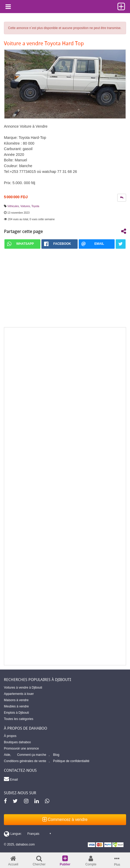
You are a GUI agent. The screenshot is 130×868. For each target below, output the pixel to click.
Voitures (25, 206)
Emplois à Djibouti (16, 713)
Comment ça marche (32, 755)
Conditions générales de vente (25, 761)
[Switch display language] (27, 834)
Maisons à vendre (16, 700)
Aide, (7, 755)
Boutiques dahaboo (17, 742)
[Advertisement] (65, 496)
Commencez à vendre (65, 819)
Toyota (35, 206)
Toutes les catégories (19, 719)
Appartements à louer (19, 694)
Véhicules (13, 206)
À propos (10, 736)
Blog (56, 755)
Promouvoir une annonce (21, 748)
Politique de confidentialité (71, 761)
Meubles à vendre (16, 706)
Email (11, 779)
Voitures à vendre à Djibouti (23, 688)
